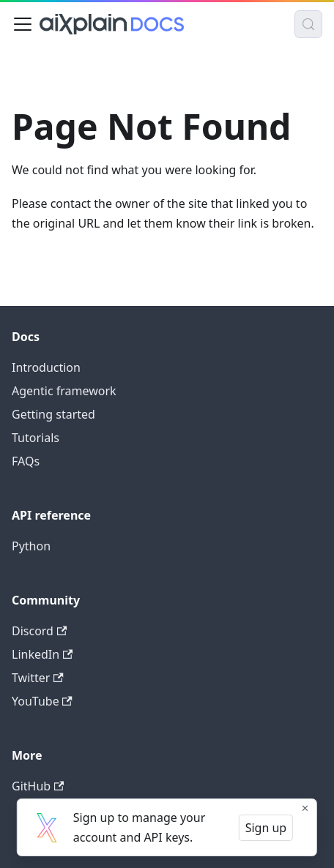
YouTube (42, 701)
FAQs (26, 461)
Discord (39, 631)
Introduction (46, 367)
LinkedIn (42, 654)
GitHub (38, 786)
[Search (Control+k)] (308, 24)
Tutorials (36, 438)
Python (31, 546)
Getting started (53, 414)
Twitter (38, 678)
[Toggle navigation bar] (23, 24)
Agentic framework (64, 391)
